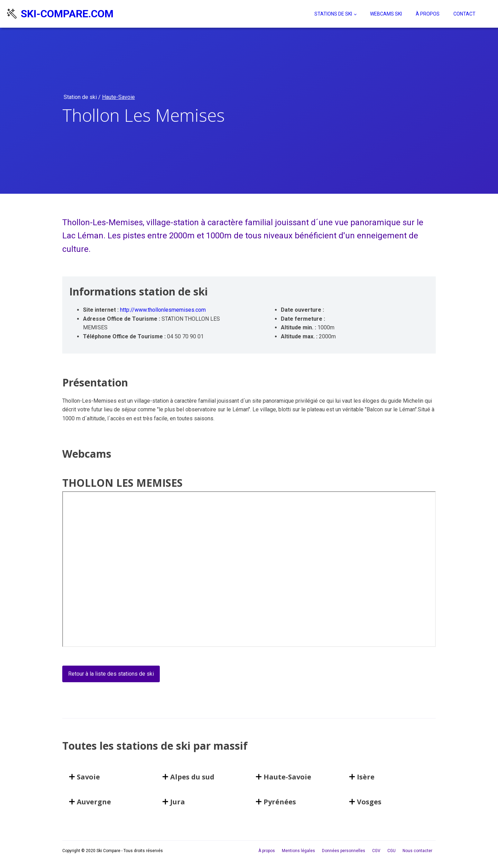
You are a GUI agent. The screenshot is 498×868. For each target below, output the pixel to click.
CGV (376, 851)
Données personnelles (344, 851)
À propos (428, 14)
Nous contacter (417, 851)
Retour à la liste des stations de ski (111, 674)
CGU (391, 851)
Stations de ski (333, 14)
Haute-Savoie (118, 97)
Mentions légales (298, 851)
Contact (464, 14)
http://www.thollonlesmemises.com (163, 310)
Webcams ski (386, 14)
